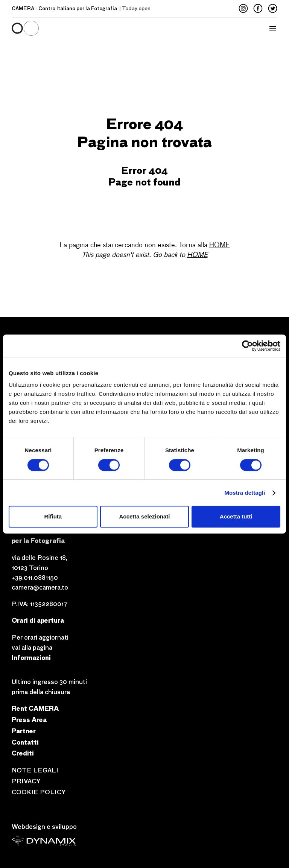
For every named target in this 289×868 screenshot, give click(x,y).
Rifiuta (53, 516)
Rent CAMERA (35, 708)
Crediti (23, 753)
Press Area (29, 720)
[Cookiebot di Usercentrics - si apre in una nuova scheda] (247, 346)
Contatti (25, 742)
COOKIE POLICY (39, 792)
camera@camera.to (40, 588)
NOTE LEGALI (35, 770)
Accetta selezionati (144, 516)
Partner (24, 731)
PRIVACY (26, 781)
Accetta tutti (236, 516)
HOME (220, 245)
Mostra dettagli (245, 493)
